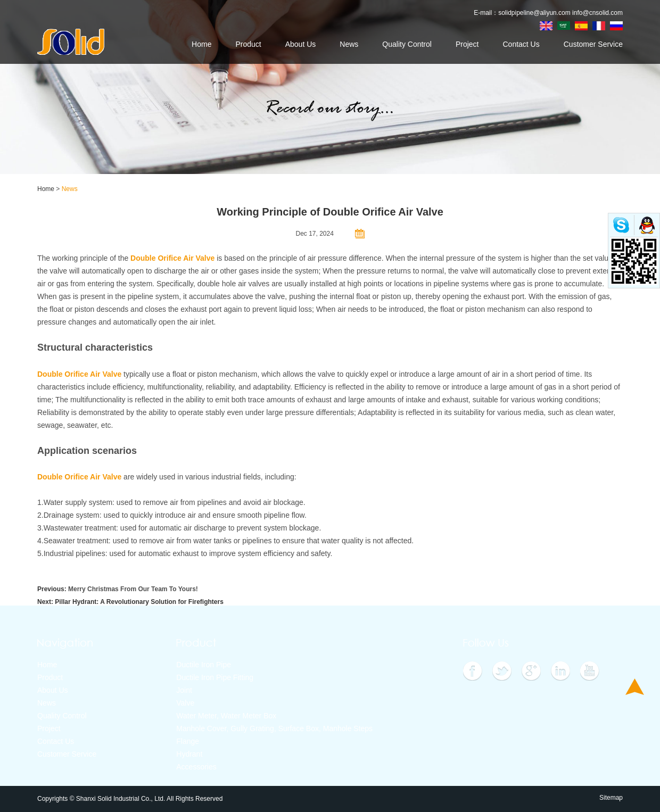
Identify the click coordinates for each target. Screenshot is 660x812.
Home (201, 44)
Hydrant (189, 754)
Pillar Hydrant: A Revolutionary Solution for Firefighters (139, 602)
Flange (188, 741)
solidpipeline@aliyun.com (534, 13)
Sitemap (611, 798)
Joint (184, 690)
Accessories (196, 767)
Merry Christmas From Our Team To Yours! (133, 589)
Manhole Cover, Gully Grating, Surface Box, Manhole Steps (274, 728)
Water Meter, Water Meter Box (226, 716)
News (349, 44)
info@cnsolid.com (597, 13)
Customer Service (593, 44)
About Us (301, 44)
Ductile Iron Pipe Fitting (215, 677)
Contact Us (521, 44)
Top (635, 687)
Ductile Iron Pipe (204, 665)
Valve (185, 703)
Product (248, 44)
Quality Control (407, 44)
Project (467, 44)
